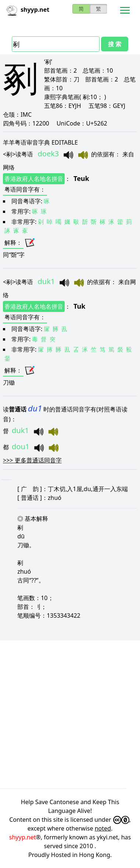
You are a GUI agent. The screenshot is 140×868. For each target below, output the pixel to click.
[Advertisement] (70, 713)
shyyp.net (23, 837)
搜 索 (115, 44)
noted (103, 828)
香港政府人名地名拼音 (34, 179)
